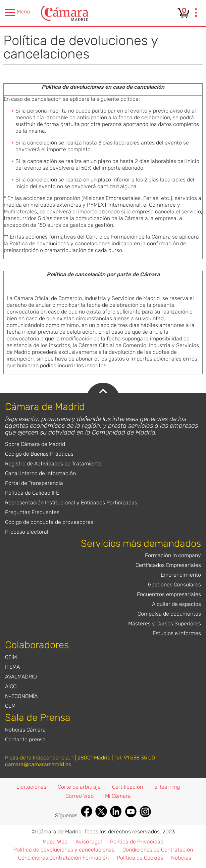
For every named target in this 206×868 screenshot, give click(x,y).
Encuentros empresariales (169, 594)
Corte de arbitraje (79, 787)
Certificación (127, 787)
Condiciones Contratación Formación (63, 858)
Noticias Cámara (25, 730)
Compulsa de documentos (169, 614)
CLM (10, 706)
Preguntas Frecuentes (32, 512)
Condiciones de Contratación (158, 850)
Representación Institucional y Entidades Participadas (71, 503)
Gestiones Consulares (174, 585)
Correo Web (80, 796)
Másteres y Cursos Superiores (165, 624)
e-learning (167, 787)
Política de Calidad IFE (32, 493)
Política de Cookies (140, 858)
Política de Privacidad (137, 842)
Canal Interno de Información (40, 473)
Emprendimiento (181, 575)
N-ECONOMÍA (21, 696)
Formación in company (173, 555)
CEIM (11, 657)
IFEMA (12, 667)
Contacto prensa (25, 739)
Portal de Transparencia (34, 483)
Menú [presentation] (17, 13)
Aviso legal (89, 842)
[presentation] (196, 13)
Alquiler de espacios (176, 604)
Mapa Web (55, 842)
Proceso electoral (27, 532)
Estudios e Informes (177, 633)
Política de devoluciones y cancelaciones (64, 850)
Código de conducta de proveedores (49, 522)
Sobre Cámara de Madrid (35, 444)
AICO (11, 686)
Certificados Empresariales (168, 565)
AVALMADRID (21, 677)
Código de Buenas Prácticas (39, 454)
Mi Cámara (118, 796)
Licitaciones (31, 787)
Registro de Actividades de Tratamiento (53, 464)
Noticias (181, 858)
